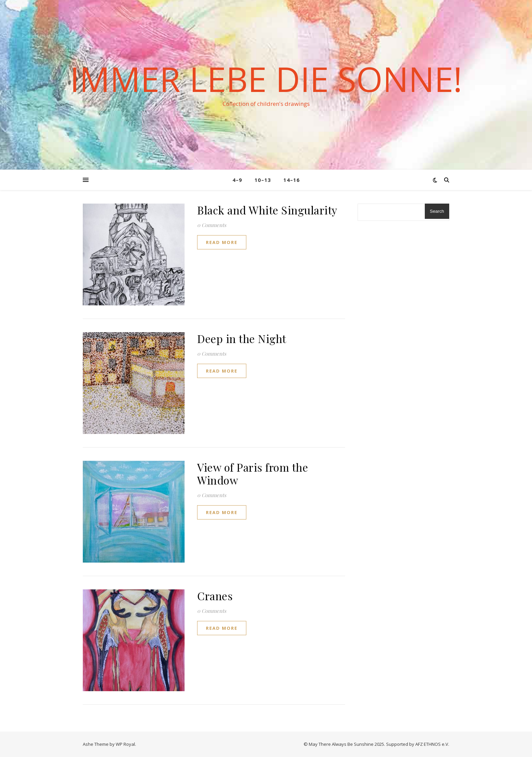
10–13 (263, 180)
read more (222, 242)
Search (437, 211)
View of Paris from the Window (253, 474)
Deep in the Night (242, 338)
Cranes (215, 596)
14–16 (292, 180)
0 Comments (212, 225)
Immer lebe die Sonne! (266, 79)
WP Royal (125, 744)
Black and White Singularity (267, 210)
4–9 (237, 180)
